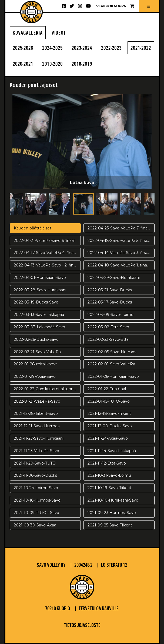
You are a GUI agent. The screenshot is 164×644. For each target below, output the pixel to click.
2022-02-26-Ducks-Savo (36, 340)
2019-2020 (87, 65)
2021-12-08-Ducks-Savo (110, 426)
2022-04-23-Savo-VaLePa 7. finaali (119, 228)
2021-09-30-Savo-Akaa (35, 525)
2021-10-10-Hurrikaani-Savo (113, 500)
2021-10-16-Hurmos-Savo (37, 500)
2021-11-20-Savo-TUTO (35, 463)
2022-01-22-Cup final (107, 389)
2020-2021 (56, 65)
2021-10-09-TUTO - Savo (36, 513)
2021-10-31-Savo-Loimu (109, 476)
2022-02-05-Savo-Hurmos (112, 352)
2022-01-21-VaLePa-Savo (37, 402)
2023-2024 (87, 49)
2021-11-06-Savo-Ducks (35, 476)
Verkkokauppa (115, 6)
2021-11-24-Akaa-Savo (108, 439)
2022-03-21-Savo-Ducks (110, 290)
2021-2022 (24, 65)
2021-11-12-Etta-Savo (107, 463)
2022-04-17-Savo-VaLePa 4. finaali (46, 253)
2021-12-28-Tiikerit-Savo (36, 414)
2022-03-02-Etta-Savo (108, 327)
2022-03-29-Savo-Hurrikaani (114, 278)
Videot (59, 33)
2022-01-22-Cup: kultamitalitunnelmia (47, 389)
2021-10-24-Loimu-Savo (36, 488)
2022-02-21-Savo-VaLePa (37, 352)
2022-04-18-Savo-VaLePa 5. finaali (119, 241)
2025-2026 (24, 49)
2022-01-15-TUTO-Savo (109, 402)
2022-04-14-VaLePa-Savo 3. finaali (119, 253)
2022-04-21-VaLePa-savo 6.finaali (45, 241)
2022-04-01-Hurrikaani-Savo (40, 278)
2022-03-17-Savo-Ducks (110, 303)
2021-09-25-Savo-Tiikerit (110, 525)
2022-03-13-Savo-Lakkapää (39, 315)
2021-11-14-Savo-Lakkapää (112, 451)
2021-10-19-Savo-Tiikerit (109, 488)
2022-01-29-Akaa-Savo (35, 377)
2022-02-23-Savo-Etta (108, 340)
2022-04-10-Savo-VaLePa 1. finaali (119, 265)
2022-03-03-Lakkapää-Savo (39, 327)
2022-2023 (119, 49)
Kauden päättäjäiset (33, 228)
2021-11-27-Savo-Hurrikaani (39, 439)
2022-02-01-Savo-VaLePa (111, 365)
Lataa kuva (82, 183)
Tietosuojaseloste (82, 626)
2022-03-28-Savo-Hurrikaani (40, 290)
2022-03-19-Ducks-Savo (36, 303)
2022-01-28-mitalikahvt (35, 365)
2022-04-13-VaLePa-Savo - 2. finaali (47, 265)
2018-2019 (119, 65)
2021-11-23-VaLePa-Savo (36, 451)
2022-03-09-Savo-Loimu (111, 315)
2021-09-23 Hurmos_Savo (112, 513)
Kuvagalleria (28, 33)
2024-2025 (56, 49)
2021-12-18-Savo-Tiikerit (109, 414)
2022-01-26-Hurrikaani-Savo (113, 377)
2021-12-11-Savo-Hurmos (37, 426)
